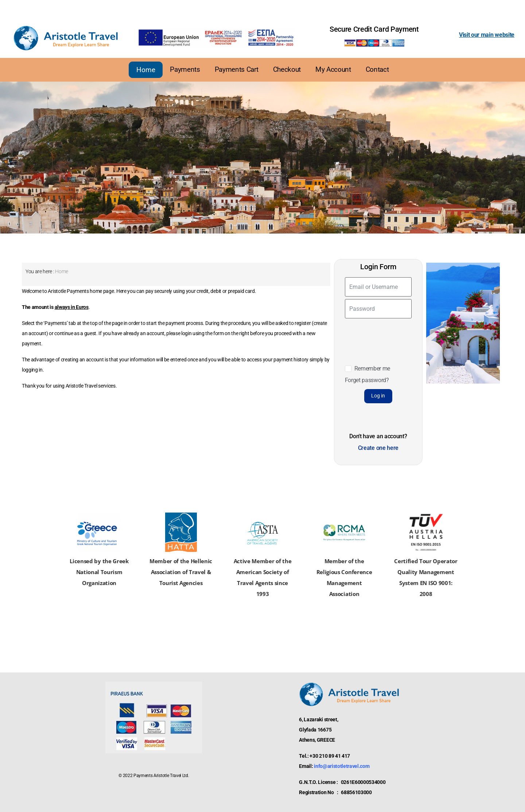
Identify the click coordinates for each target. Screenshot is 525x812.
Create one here (378, 448)
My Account (333, 69)
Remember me (372, 368)
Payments (185, 69)
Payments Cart (237, 69)
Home (146, 70)
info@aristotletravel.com (342, 766)
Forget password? (367, 380)
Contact (377, 69)
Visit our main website (487, 35)
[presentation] (381, 336)
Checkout (287, 69)
